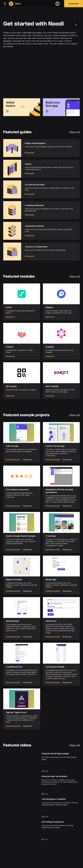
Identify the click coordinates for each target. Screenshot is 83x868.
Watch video (41, 762)
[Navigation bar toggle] (6, 4)
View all (74, 132)
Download (74, 4)
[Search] (76, 25)
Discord (57, 4)
